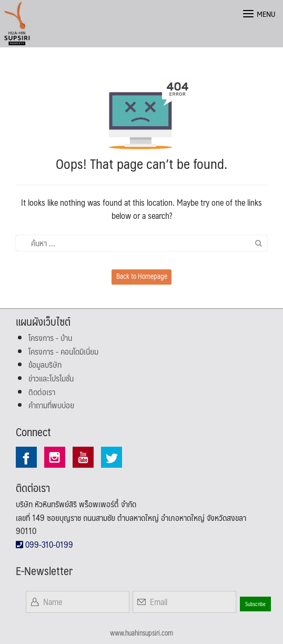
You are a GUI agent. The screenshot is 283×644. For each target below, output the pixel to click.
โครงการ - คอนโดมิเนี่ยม (63, 351)
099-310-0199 (44, 544)
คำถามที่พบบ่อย (51, 405)
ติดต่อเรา (42, 392)
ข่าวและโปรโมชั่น (51, 378)
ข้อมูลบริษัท (45, 364)
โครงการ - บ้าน (50, 338)
